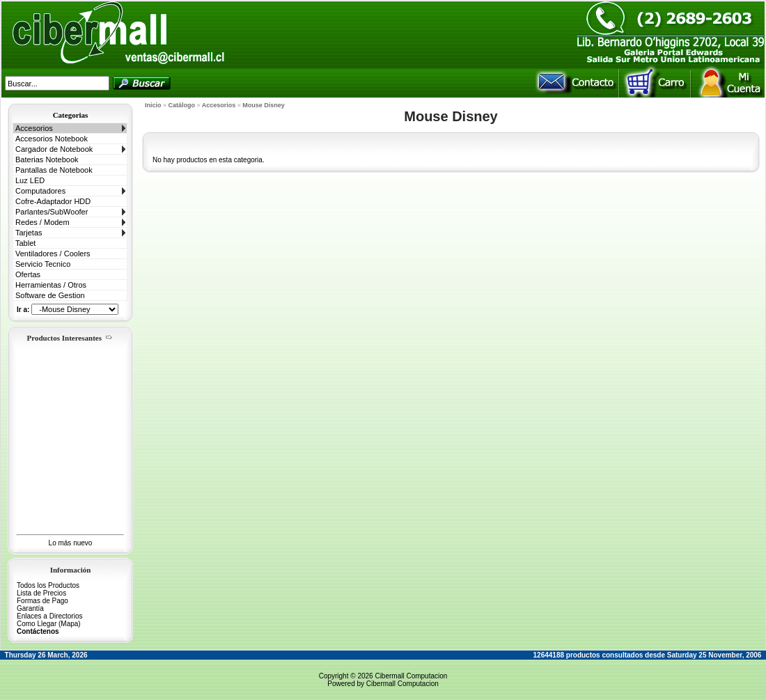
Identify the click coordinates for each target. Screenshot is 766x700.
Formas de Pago (42, 601)
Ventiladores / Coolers (53, 254)
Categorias (71, 115)
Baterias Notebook (47, 160)
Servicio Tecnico (43, 264)
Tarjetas (29, 233)
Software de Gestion (50, 295)
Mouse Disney (264, 105)
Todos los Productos (48, 585)
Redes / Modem (42, 222)
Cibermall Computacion (411, 676)
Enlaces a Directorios (49, 616)
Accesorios (34, 128)
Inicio (153, 105)
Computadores (40, 191)
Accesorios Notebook (52, 139)
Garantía (30, 608)
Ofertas (28, 274)
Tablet (25, 243)
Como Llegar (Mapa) (49, 624)
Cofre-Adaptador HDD (53, 201)
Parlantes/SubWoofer (52, 212)
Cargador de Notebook (54, 149)
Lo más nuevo (71, 543)
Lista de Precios (41, 593)
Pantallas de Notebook (54, 170)
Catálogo (182, 105)
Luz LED (30, 180)
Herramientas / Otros (51, 285)
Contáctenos (38, 631)
